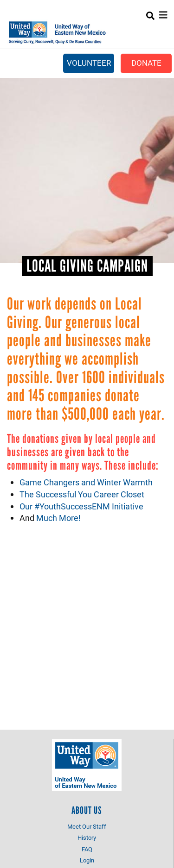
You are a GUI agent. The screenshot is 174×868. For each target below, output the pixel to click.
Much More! (58, 518)
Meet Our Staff (87, 826)
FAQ (87, 849)
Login (87, 860)
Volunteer (89, 63)
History (87, 837)
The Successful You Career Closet (82, 494)
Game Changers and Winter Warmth (86, 482)
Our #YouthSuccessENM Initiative (81, 506)
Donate (146, 63)
